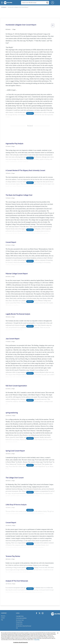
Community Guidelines (21, 618)
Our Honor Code (20, 620)
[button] (2, 3)
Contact (3, 618)
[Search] (47, 3)
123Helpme (4, 7)
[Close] (58, 637)
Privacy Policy (19, 622)
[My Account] (53, 3)
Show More (30, 113)
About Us (3, 616)
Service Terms (19, 624)
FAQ (2, 620)
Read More (30, 158)
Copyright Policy (20, 616)
